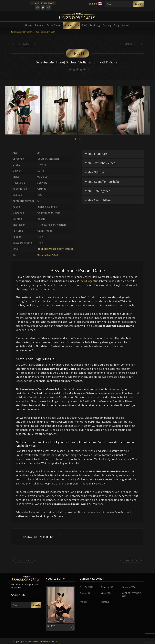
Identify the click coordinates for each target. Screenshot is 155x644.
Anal (82, 602)
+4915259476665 (43, 3)
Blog (116, 25)
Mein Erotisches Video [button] (100, 163)
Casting (107, 25)
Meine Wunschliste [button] (98, 200)
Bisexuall (126, 587)
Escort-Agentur (89, 281)
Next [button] (151, 111)
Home (28, 25)
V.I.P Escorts (72, 25)
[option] (23, 111)
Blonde (83, 593)
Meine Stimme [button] (95, 172)
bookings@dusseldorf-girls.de (55, 249)
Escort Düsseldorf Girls (45, 641)
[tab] (113, 154)
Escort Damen (54, 25)
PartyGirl (84, 587)
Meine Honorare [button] (96, 154)
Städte (39, 25)
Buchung (95, 25)
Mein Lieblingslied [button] (97, 191)
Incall (103, 602)
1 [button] (75, 139)
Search (139, 4)
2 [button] (80, 139)
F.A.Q (85, 25)
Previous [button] (4, 111)
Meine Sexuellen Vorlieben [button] (103, 182)
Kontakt (126, 25)
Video (104, 593)
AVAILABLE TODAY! (131, 593)
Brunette (105, 587)
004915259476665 (48, 255)
